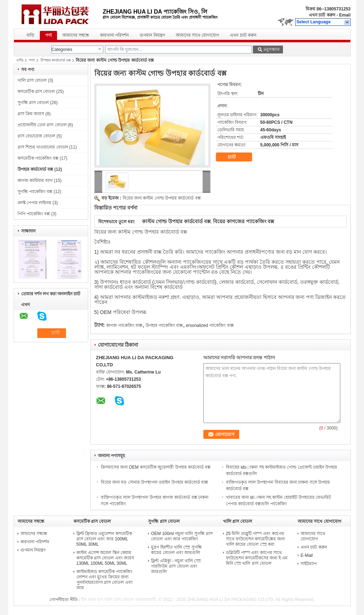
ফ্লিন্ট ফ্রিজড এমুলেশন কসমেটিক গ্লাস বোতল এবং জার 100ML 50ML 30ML (104, 539)
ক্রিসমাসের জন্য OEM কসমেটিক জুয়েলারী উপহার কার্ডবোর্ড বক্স (156, 467)
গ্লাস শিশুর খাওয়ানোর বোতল (43, 147)
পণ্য (48, 35)
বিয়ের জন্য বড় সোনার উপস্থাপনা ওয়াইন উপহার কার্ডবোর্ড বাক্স (155, 482)
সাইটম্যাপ (309, 564)
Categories (62, 50)
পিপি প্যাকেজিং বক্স (34, 214)
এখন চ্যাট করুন (322, 15)
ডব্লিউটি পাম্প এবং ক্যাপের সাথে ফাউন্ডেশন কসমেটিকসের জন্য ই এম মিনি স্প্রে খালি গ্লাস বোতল (257, 558)
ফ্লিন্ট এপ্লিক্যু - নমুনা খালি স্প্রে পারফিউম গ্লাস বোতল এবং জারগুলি (176, 566)
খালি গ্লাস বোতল (32, 80)
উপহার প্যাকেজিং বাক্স (164, 325)
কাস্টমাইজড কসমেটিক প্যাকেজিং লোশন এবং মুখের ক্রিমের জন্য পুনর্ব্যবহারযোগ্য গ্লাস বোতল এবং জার (105, 580)
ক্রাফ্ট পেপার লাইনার (35, 203)
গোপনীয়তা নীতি (63, 600)
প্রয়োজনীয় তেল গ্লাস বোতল (42, 125)
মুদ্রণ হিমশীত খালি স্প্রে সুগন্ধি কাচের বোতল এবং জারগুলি (176, 550)
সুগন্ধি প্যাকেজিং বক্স (35, 192)
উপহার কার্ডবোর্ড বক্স (56, 60)
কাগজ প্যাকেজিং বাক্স (124, 325)
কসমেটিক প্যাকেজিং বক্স (38, 158)
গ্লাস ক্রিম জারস (31, 114)
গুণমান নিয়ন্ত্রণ (152, 35)
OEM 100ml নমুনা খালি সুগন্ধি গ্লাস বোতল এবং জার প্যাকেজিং (182, 536)
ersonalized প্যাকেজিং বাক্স (210, 325)
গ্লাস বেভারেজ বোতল (37, 136)
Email (345, 15)
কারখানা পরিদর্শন (114, 35)
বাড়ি (30, 35)
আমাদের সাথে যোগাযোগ (198, 35)
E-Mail (307, 555)
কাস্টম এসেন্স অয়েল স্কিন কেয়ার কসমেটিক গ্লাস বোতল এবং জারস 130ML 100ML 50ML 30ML (105, 558)
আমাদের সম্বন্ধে (76, 35)
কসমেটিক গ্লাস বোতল (36, 91)
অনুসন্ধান (271, 49)
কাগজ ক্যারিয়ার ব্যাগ (35, 180)
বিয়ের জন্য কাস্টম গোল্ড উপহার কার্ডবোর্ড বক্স (162, 198)
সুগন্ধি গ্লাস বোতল (33, 103)
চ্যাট (237, 157)
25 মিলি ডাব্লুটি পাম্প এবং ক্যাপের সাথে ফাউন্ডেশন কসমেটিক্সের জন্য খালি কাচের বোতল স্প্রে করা (255, 539)
